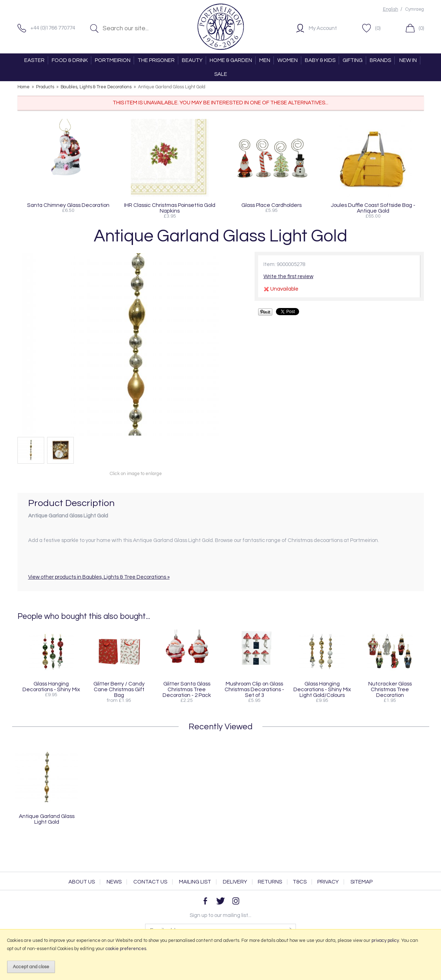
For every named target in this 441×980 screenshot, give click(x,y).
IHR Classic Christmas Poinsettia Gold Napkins (170, 208)
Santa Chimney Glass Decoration (68, 205)
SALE (221, 74)
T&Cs (300, 882)
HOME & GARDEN (231, 60)
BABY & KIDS (320, 60)
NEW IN (408, 60)
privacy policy (385, 940)
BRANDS (380, 60)
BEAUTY (192, 60)
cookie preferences (126, 949)
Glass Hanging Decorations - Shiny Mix (51, 687)
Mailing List (195, 882)
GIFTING (353, 60)
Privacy (328, 882)
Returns (270, 882)
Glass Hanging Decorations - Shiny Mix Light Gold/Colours (322, 689)
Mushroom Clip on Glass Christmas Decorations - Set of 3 (254, 689)
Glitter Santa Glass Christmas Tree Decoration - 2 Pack (187, 689)
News (114, 882)
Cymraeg (415, 9)
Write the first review (288, 277)
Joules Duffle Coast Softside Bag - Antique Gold (373, 208)
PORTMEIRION (113, 60)
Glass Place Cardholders (271, 205)
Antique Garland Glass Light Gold (47, 819)
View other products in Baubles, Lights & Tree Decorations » (99, 577)
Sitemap (361, 882)
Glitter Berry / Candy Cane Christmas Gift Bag (119, 689)
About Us (82, 882)
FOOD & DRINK (70, 60)
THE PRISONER (156, 60)
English (391, 9)
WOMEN (288, 60)
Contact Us (150, 882)
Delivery (235, 882)
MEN (265, 60)
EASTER (34, 60)
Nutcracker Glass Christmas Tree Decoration (390, 689)
